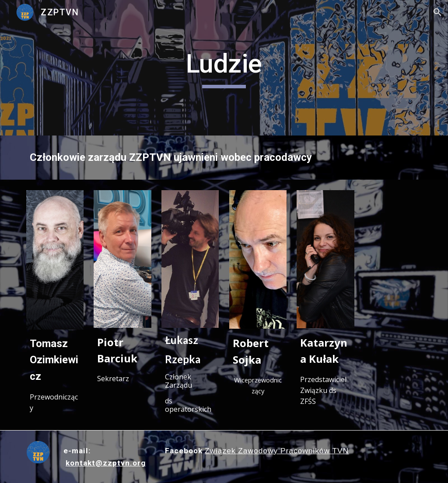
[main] (224, 68)
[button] (437, 12)
